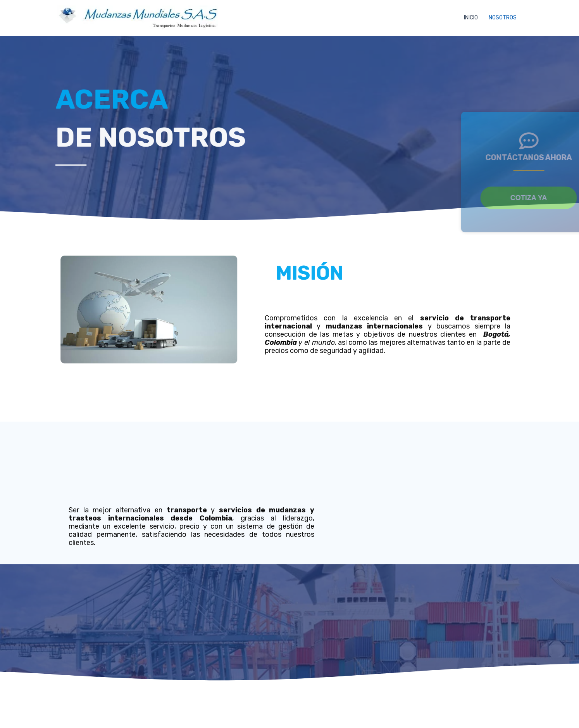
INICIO (471, 18)
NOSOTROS (503, 18)
